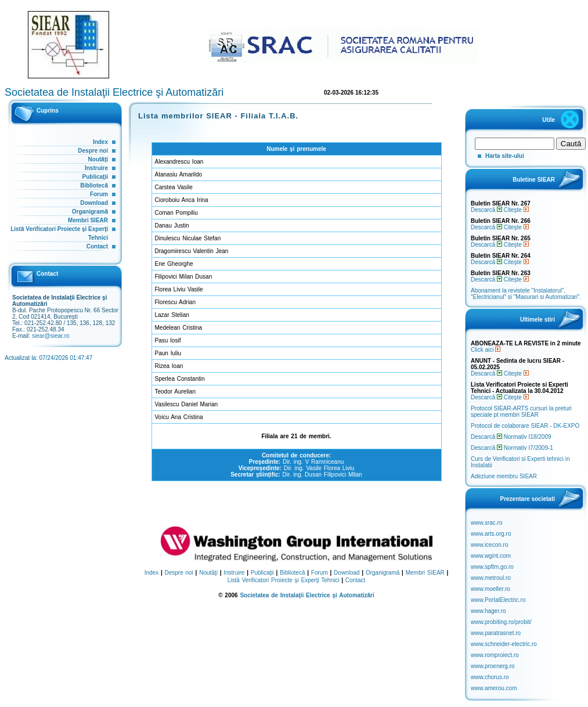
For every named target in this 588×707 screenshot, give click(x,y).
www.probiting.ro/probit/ (501, 622)
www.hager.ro (488, 611)
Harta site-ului (505, 156)
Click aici (486, 350)
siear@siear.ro (51, 336)
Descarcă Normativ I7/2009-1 (512, 448)
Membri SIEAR (88, 220)
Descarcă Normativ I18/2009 (511, 437)
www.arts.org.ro (491, 534)
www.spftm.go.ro (492, 567)
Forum (99, 194)
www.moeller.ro (490, 589)
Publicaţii (95, 177)
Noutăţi (98, 159)
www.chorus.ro (490, 677)
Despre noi (93, 151)
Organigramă (90, 212)
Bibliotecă (94, 185)
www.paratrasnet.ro (496, 633)
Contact (97, 246)
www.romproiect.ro (495, 655)
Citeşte (516, 210)
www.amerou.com (494, 688)
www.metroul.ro (491, 578)
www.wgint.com (491, 556)
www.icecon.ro (489, 545)
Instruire (96, 168)
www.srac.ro (486, 523)
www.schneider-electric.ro (504, 644)
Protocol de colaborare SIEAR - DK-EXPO (525, 426)
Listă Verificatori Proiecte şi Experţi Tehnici (284, 580)
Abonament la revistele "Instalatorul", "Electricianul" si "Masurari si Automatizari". (526, 294)
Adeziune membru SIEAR (504, 476)
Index (100, 142)
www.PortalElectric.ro (498, 600)
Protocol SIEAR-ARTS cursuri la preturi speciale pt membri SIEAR (521, 412)
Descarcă (486, 210)
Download (94, 203)
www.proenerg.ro (493, 666)
